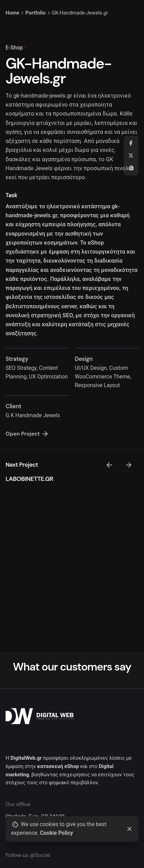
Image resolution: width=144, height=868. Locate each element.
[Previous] (109, 465)
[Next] (129, 465)
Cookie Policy (56, 833)
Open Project (27, 434)
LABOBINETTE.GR (29, 479)
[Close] (129, 829)
